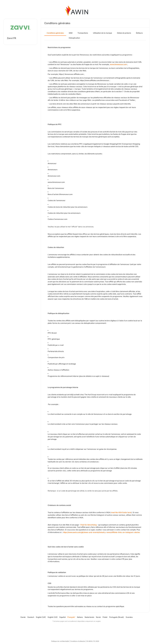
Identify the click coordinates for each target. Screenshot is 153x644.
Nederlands (89, 617)
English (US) (53, 617)
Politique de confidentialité (60, 641)
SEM (71, 33)
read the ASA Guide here (121, 512)
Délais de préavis (124, 33)
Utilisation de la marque (102, 33)
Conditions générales (55, 33)
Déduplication (74, 38)
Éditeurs (139, 33)
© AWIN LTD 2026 (93, 641)
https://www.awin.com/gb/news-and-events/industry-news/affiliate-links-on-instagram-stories (101, 532)
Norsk (98, 617)
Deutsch (31, 617)
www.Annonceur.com (118, 64)
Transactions (83, 33)
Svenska (129, 617)
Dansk (23, 617)
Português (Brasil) (117, 617)
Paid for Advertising (89, 525)
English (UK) (41, 617)
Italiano (80, 617)
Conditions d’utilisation (78, 641)
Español (63, 617)
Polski (105, 617)
